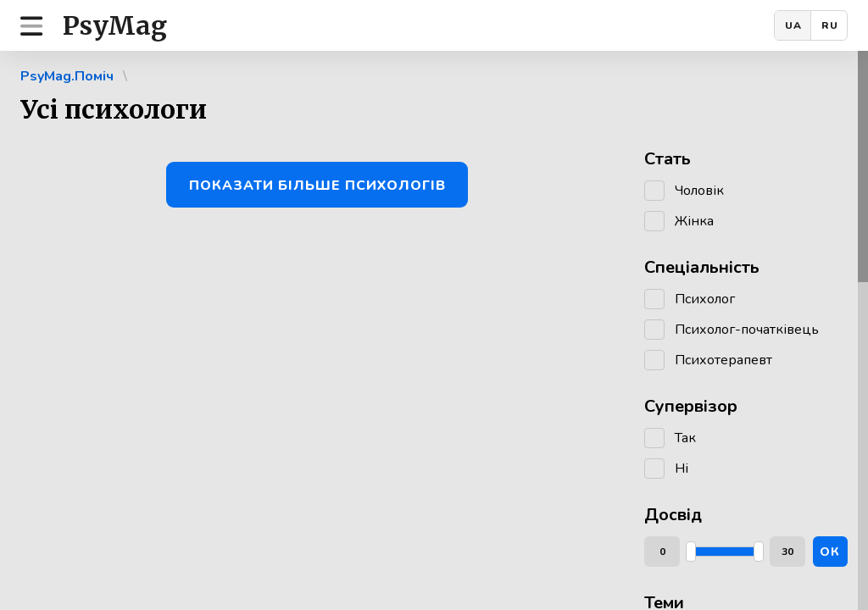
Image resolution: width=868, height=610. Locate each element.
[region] (434, 330)
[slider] (691, 552)
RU (830, 25)
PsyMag (115, 25)
